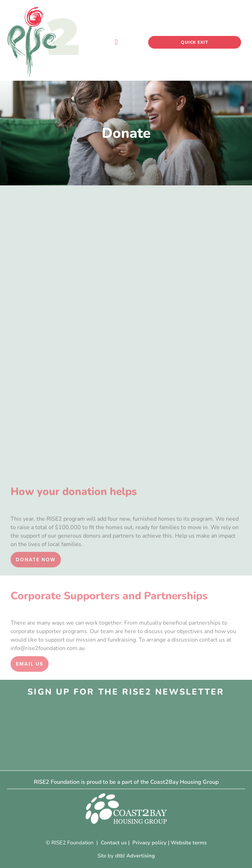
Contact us (114, 843)
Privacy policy (149, 843)
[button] (116, 42)
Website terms (189, 843)
